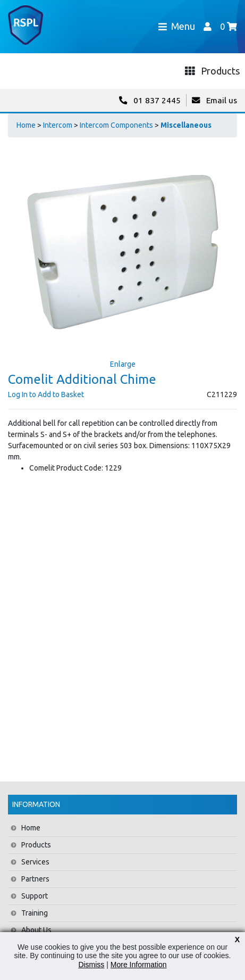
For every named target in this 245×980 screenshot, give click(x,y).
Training (35, 913)
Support (35, 896)
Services (35, 862)
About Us (36, 930)
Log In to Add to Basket (46, 394)
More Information (139, 965)
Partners (35, 879)
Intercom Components (116, 125)
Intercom (58, 125)
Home (26, 125)
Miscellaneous (186, 125)
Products (36, 845)
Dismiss (91, 965)
